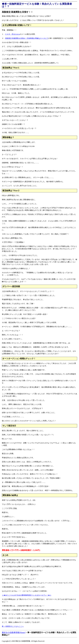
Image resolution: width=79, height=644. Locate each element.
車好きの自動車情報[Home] (14, 632)
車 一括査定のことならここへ (13, 626)
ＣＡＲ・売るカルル (13, 34)
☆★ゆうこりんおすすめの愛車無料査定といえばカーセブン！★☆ (27, 595)
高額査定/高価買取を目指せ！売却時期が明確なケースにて (27, 38)
